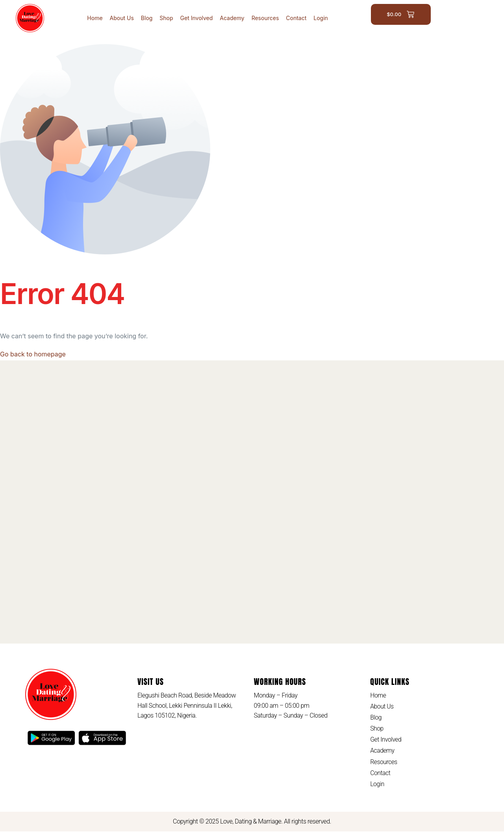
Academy (232, 18)
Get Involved (197, 18)
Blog (147, 18)
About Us (122, 18)
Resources (265, 18)
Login (321, 18)
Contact (296, 18)
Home (95, 18)
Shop (166, 18)
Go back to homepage (33, 354)
